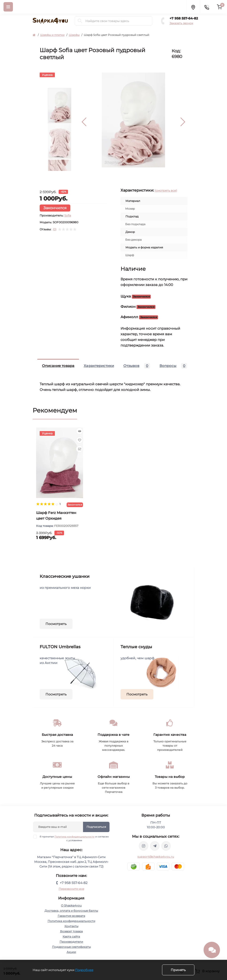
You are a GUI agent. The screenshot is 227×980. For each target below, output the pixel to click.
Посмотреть (56, 624)
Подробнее (84, 970)
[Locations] (193, 7)
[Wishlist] (79, 440)
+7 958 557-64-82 (184, 18)
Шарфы (74, 35)
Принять (178, 970)
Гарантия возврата (71, 916)
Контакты (71, 926)
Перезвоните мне (71, 889)
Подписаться (96, 827)
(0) (55, 229)
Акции (71, 952)
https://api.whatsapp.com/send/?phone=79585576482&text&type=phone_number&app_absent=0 (166, 846)
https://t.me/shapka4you (155, 846)
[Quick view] (79, 431)
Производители (71, 942)
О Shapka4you (71, 905)
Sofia (68, 215)
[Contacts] (207, 7)
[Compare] (79, 449)
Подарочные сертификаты (71, 947)
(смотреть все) (166, 190)
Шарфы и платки (52, 35)
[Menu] (8, 7)
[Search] (80, 21)
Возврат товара (71, 931)
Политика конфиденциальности (74, 837)
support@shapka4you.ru (156, 857)
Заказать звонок (181, 23)
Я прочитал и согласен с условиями (74, 838)
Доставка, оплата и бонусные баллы (71, 911)
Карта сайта (71, 936)
